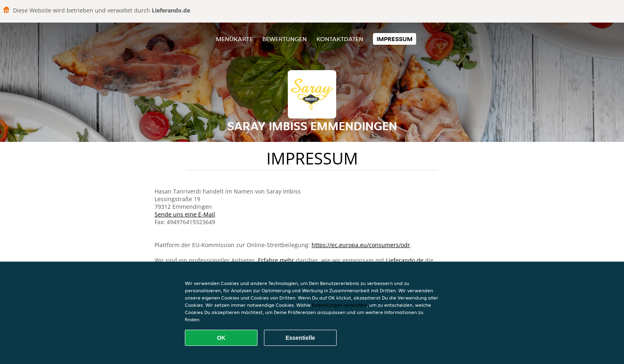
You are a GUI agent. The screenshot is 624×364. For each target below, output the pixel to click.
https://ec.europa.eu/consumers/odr (361, 245)
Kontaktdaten (340, 39)
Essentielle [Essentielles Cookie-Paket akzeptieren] (300, 338)
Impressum (395, 39)
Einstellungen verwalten (339, 305)
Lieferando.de (405, 260)
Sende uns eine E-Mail (185, 214)
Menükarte (234, 39)
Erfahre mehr (276, 260)
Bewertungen (285, 39)
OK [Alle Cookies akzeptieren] (221, 338)
